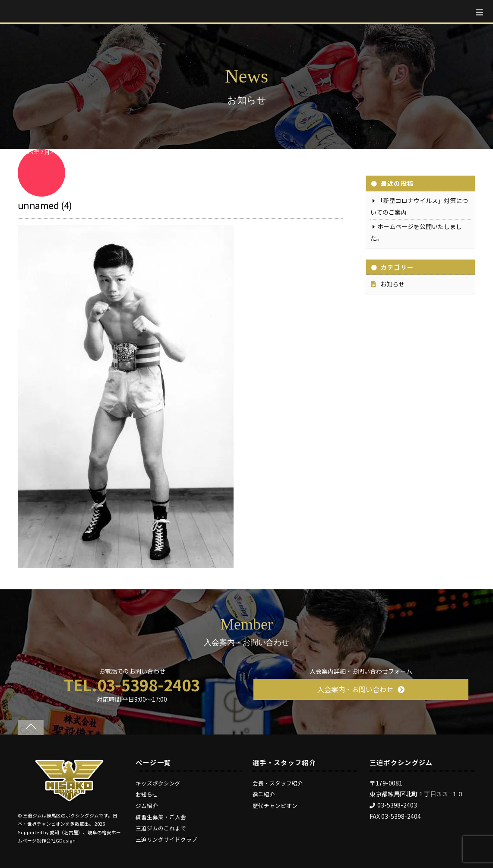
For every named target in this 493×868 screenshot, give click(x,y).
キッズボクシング (158, 783)
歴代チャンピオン (275, 806)
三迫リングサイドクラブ (166, 839)
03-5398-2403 (393, 805)
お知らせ (392, 284)
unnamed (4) (45, 205)
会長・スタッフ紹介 (278, 783)
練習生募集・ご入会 (161, 817)
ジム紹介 (147, 806)
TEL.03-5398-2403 (132, 684)
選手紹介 (264, 794)
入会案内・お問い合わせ (361, 689)
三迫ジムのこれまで (161, 828)
